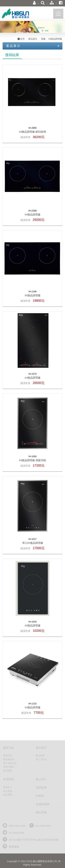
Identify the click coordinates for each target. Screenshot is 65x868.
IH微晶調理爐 (55, 39)
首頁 (21, 39)
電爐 (43, 39)
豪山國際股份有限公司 (22, 14)
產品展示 (33, 39)
